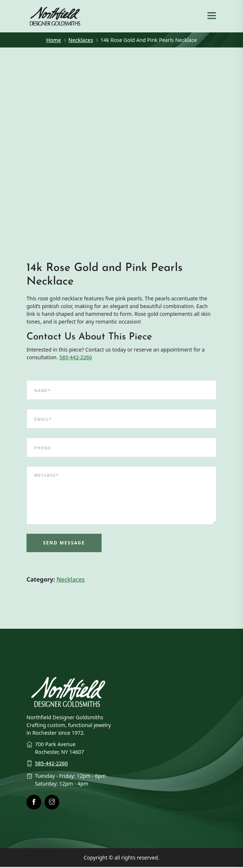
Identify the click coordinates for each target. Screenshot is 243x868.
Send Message (64, 544)
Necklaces (81, 40)
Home (54, 40)
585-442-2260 (76, 359)
